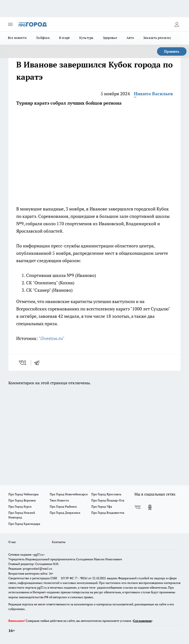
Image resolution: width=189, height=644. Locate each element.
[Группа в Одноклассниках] (150, 507)
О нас (12, 542)
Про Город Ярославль (106, 494)
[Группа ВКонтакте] (138, 507)
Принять (172, 51)
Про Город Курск (20, 507)
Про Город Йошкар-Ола (108, 500)
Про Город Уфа (102, 507)
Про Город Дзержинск (65, 513)
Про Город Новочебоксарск (69, 494)
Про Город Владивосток (108, 513)
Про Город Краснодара (24, 524)
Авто (130, 38)
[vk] (23, 363)
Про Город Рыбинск (63, 507)
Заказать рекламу (157, 38)
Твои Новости (59, 500)
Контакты (59, 542)
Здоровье (110, 38)
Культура (86, 38)
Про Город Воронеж (22, 500)
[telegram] (38, 363)
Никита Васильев (153, 94)
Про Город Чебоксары (24, 494)
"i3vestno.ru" (52, 338)
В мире (65, 38)
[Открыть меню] (10, 24)
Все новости (17, 38)
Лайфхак (43, 38)
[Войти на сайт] (177, 24)
